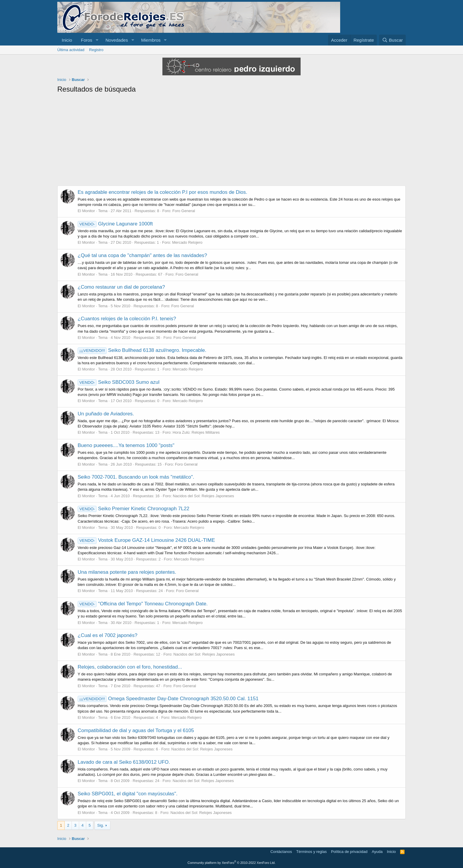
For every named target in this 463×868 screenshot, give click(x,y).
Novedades (117, 40)
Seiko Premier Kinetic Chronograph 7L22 (133, 509)
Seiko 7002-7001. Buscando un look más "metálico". (136, 477)
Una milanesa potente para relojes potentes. (127, 572)
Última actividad (71, 50)
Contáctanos (281, 852)
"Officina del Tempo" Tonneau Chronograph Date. (143, 604)
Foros (87, 40)
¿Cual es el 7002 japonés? (107, 635)
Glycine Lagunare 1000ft (115, 224)
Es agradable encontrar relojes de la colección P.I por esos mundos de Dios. (162, 192)
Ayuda (377, 852)
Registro (96, 50)
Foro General (184, 211)
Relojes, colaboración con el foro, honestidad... (130, 667)
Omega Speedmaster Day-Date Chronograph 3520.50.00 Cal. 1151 (168, 699)
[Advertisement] (231, 141)
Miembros (151, 40)
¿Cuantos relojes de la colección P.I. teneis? (127, 319)
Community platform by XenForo (231, 863)
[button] (97, 40)
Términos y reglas (311, 852)
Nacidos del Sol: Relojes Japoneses (203, 496)
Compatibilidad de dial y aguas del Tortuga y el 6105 (136, 730)
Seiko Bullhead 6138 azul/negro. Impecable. (142, 350)
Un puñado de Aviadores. (106, 414)
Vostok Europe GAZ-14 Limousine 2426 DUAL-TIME (146, 540)
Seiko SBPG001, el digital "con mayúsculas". (128, 794)
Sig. (100, 825)
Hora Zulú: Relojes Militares (196, 432)
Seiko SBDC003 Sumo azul (119, 382)
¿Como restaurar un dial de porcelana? (121, 287)
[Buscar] (392, 40)
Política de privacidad (349, 852)
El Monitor (86, 211)
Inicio (67, 40)
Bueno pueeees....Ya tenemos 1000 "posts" (126, 445)
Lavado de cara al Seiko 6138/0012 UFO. (124, 762)
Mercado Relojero (187, 242)
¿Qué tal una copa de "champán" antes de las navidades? (142, 255)
